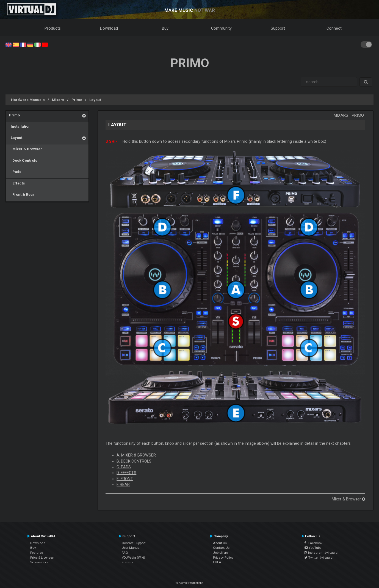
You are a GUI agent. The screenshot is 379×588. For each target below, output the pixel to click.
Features (37, 553)
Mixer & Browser (26, 149)
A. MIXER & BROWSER (136, 455)
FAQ (125, 553)
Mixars (58, 100)
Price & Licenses (42, 558)
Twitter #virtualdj (319, 558)
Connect (334, 28)
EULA (217, 562)
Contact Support (134, 543)
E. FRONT (125, 479)
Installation (20, 126)
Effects (17, 183)
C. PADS (124, 467)
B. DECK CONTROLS (134, 461)
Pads (15, 172)
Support (278, 28)
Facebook (313, 543)
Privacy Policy (223, 558)
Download (109, 28)
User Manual (131, 548)
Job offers (220, 553)
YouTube (313, 548)
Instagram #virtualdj (321, 553)
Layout (95, 100)
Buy (165, 28)
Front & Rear (22, 194)
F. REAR (123, 485)
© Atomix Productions (189, 583)
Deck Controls (23, 160)
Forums (127, 562)
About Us (220, 543)
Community (221, 28)
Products (53, 28)
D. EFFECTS (126, 473)
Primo (77, 100)
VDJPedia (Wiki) (133, 558)
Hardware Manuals (28, 100)
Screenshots (39, 562)
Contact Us (221, 548)
